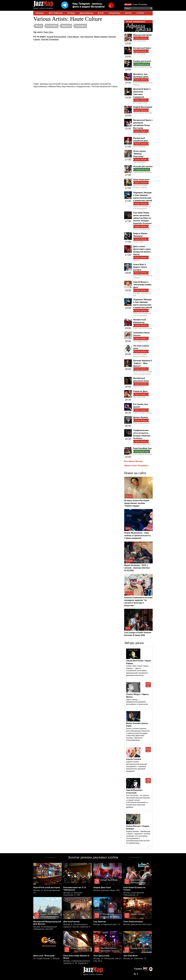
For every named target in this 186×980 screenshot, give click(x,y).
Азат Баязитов (87, 37)
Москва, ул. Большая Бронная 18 (47, 891)
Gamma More (139, 242)
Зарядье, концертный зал (142, 294)
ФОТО (128, 13)
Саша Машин (73, 37)
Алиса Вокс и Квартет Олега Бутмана (140, 267)
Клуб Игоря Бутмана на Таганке (143, 84)
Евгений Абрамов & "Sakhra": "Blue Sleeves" (143, 363)
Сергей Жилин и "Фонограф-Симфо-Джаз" (143, 285)
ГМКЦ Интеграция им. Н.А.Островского (142, 207)
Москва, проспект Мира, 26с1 (107, 890)
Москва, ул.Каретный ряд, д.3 (107, 924)
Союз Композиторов (142, 423)
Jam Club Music (140, 41)
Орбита (136, 260)
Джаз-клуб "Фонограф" (44, 956)
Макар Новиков (101, 37)
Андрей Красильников (56, 37)
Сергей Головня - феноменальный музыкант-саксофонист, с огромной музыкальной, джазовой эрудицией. (137, 766)
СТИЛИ (140, 13)
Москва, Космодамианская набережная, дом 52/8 (45, 928)
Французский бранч (143, 35)
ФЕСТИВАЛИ (56, 13)
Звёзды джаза (134, 643)
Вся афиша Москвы (134, 461)
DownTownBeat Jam (142, 448)
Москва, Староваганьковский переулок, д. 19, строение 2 (77, 962)
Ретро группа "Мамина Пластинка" (139, 154)
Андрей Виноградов (143, 107)
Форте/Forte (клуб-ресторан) (47, 887)
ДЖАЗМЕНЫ (86, 13)
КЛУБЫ (71, 13)
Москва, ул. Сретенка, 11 (135, 959)
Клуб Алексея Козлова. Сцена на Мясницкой (143, 373)
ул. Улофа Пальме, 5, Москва (46, 959)
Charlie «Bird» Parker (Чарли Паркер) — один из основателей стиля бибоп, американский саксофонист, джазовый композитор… (137, 671)
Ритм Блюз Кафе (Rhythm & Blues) (140, 186)
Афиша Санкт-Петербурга (136, 466)
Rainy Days (49, 32)
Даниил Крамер (141, 417)
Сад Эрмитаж (100, 922)
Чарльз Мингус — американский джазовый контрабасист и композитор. (137, 702)
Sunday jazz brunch (142, 61)
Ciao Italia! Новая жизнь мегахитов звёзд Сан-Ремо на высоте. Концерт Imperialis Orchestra (142, 218)
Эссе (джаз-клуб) (140, 103)
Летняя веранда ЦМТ (142, 229)
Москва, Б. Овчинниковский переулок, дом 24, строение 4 (77, 926)
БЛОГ (101, 13)
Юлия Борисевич (141, 180)
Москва (128, 4)
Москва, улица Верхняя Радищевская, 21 (134, 894)
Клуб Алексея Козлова (143, 67)
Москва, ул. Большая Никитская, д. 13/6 (73, 894)
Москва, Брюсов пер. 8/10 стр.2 (138, 924)
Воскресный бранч (142, 48)
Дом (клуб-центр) (71, 922)
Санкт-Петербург (140, 4)
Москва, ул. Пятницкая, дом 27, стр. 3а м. (108, 960)
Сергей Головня (134, 759)
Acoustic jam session (143, 166)
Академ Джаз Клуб (102, 887)
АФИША (40, 13)
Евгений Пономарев (50, 39)
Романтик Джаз (140, 391)
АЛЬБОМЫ (115, 13)
